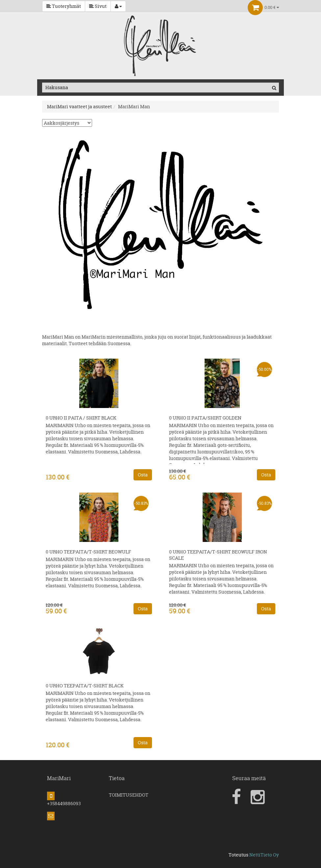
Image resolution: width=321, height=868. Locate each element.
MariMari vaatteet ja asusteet (79, 106)
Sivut (98, 6)
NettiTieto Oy (264, 855)
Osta (143, 475)
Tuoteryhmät (64, 6)
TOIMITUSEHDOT (129, 795)
